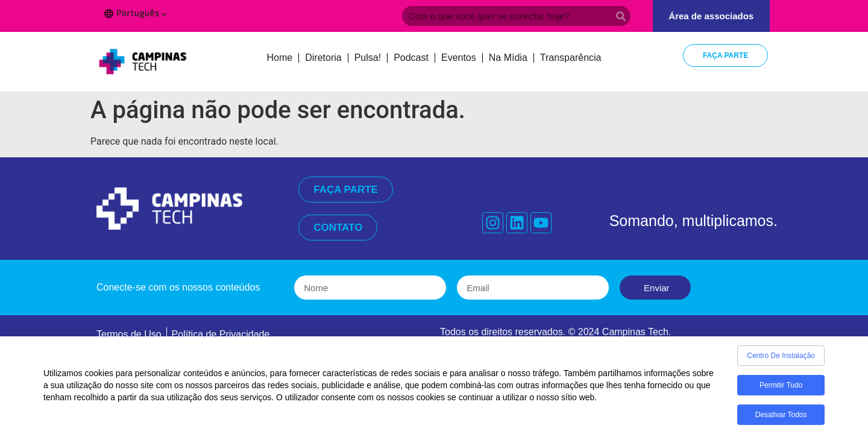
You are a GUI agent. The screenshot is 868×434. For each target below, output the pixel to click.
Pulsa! (368, 58)
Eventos (459, 58)
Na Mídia (508, 58)
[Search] (621, 16)
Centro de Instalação (781, 364)
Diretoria (323, 58)
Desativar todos (781, 423)
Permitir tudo (781, 394)
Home (280, 58)
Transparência (571, 58)
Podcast (411, 58)
